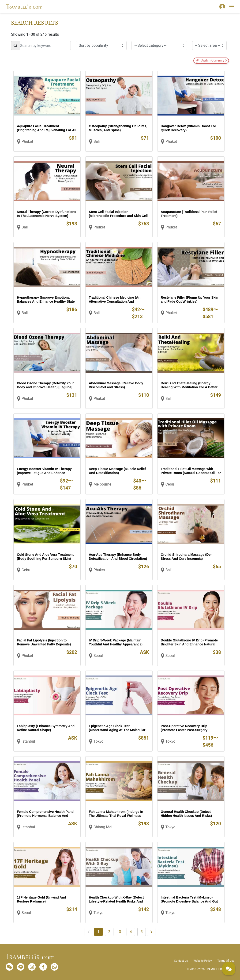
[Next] (151, 932)
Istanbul (28, 741)
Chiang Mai (103, 827)
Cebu (170, 484)
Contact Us (181, 961)
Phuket (27, 141)
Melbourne (102, 484)
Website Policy (202, 961)
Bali (97, 141)
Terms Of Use (226, 961)
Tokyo (99, 741)
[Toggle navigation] (232, 7)
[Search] (41, 46)
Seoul (98, 656)
